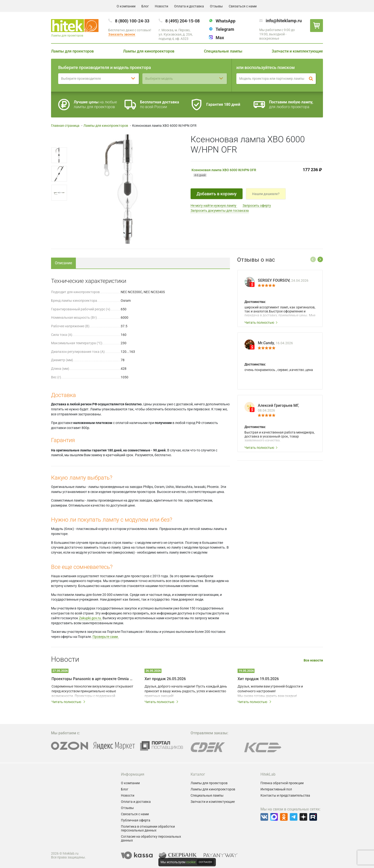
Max (220, 38)
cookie (191, 862)
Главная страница (65, 126)
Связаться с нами (243, 6)
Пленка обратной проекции (282, 783)
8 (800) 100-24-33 (132, 21)
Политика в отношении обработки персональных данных (148, 828)
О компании (126, 6)
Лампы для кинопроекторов (149, 51)
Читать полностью (261, 323)
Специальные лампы (223, 51)
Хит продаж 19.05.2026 (258, 679)
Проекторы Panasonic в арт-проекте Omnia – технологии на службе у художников (93, 679)
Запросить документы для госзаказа (220, 211)
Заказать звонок (122, 34)
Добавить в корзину (217, 194)
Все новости (313, 660)
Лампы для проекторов (72, 51)
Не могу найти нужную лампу (214, 206)
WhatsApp (226, 21)
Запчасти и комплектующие (297, 51)
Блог (145, 6)
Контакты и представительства (285, 795)
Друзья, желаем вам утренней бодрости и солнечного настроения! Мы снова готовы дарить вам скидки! (270, 691)
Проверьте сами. (106, 637)
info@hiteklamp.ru (284, 21)
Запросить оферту (257, 206)
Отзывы (216, 6)
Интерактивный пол (276, 789)
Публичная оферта (136, 820)
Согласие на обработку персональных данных (151, 838)
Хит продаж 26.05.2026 (165, 679)
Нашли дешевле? (266, 194)
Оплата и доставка (189, 6)
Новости (161, 6)
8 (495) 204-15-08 (182, 21)
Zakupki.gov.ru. (90, 618)
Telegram (225, 29)
